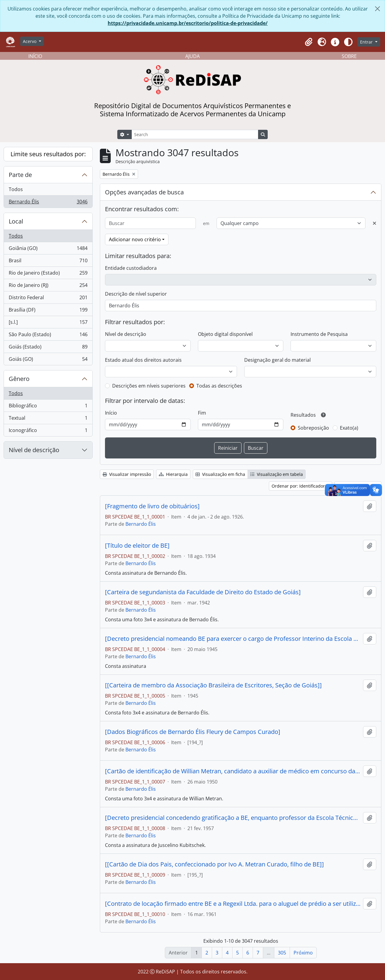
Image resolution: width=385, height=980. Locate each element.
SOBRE (349, 56)
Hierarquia (173, 474)
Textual (48, 419)
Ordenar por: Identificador (299, 486)
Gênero (19, 379)
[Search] (195, 134)
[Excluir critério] (374, 223)
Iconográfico (48, 431)
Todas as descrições (219, 386)
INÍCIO (35, 56)
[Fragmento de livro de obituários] (152, 506)
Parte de (20, 175)
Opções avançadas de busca (144, 192)
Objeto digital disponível (225, 334)
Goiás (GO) (48, 360)
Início (111, 413)
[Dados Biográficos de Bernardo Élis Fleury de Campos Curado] (193, 732)
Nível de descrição (34, 450)
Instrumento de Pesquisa (319, 334)
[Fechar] (377, 9)
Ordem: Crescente (356, 486)
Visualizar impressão (127, 474)
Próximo (303, 953)
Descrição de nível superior (136, 294)
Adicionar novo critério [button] (135, 239)
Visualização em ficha (220, 474)
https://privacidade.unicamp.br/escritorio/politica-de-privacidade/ (188, 23)
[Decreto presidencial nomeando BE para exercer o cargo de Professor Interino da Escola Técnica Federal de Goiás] (233, 639)
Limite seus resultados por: (48, 154)
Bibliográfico (48, 407)
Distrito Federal (48, 299)
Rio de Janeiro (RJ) (48, 286)
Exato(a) (349, 428)
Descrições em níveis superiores (149, 386)
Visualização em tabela (277, 474)
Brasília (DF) (48, 311)
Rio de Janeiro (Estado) (48, 274)
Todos (16, 189)
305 (282, 953)
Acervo (30, 41)
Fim (202, 413)
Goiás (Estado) (48, 348)
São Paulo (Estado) (48, 336)
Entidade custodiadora (131, 268)
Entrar (367, 42)
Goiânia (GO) (48, 250)
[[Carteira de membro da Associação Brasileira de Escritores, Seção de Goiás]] (213, 685)
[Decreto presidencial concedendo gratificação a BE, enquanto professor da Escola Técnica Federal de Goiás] (233, 818)
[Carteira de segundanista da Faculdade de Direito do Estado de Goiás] (203, 592)
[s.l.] (48, 323)
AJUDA (192, 56)
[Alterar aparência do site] (348, 42)
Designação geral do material (277, 360)
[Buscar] (150, 223)
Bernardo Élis (48, 203)
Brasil (48, 262)
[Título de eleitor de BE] (137, 546)
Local (16, 221)
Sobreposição (313, 428)
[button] (309, 42)
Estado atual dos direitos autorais (143, 360)
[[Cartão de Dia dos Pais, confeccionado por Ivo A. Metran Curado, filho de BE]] (214, 864)
